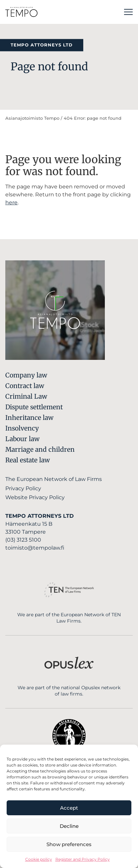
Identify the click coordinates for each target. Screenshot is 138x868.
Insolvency (22, 428)
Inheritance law (29, 418)
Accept (69, 808)
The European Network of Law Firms (54, 479)
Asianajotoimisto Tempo (32, 118)
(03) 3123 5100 (23, 540)
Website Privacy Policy (35, 497)
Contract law (25, 386)
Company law (26, 375)
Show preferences (69, 844)
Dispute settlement (34, 407)
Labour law (22, 439)
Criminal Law (26, 396)
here (11, 202)
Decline (69, 826)
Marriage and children (40, 449)
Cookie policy (39, 859)
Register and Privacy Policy (83, 859)
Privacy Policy (23, 488)
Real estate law (28, 460)
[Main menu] (128, 12)
